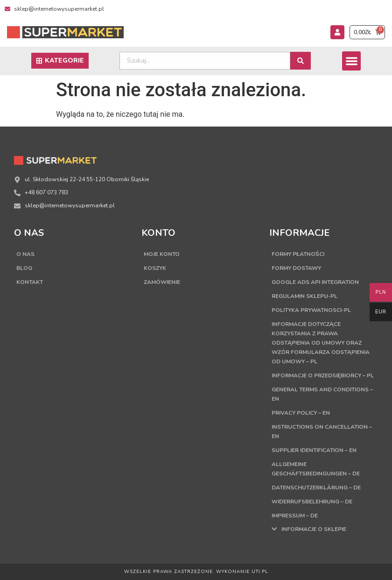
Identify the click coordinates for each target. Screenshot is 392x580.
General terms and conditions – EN (322, 394)
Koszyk (155, 268)
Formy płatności (298, 254)
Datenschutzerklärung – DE (316, 488)
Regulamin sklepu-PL (304, 296)
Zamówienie (162, 282)
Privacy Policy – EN (301, 413)
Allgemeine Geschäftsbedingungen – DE (316, 469)
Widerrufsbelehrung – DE (312, 502)
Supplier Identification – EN (314, 450)
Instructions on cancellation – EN (322, 431)
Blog (24, 268)
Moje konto (162, 254)
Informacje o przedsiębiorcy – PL (323, 375)
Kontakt (30, 282)
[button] (352, 61)
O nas (25, 254)
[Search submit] (301, 61)
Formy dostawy (296, 268)
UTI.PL (260, 572)
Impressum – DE (295, 516)
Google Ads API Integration (315, 282)
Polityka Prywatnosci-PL (311, 310)
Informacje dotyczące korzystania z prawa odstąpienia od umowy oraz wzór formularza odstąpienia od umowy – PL (321, 343)
